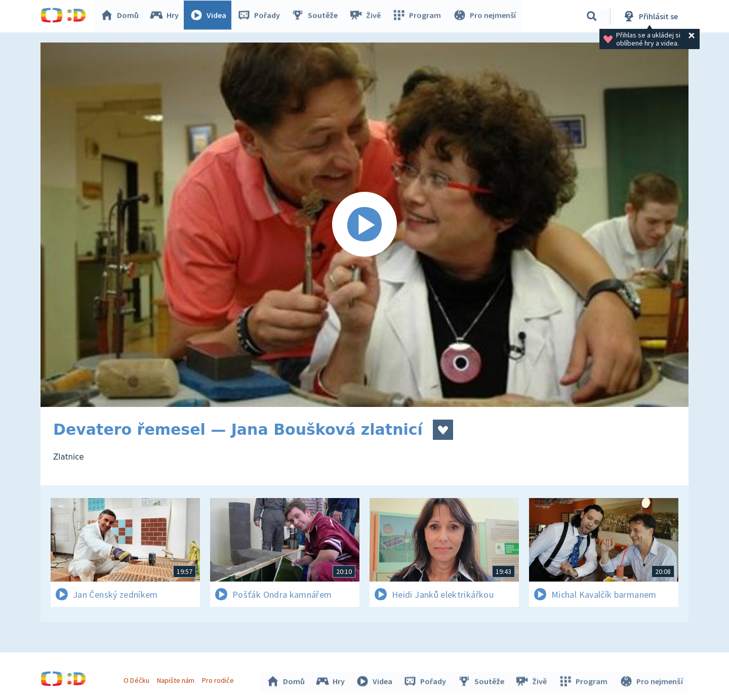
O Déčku (138, 679)
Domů (122, 16)
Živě (367, 16)
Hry (167, 16)
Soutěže (317, 16)
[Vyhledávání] (592, 16)
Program (418, 16)
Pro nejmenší (485, 16)
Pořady (261, 16)
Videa (211, 16)
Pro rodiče (219, 679)
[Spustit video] (364, 225)
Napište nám (177, 679)
